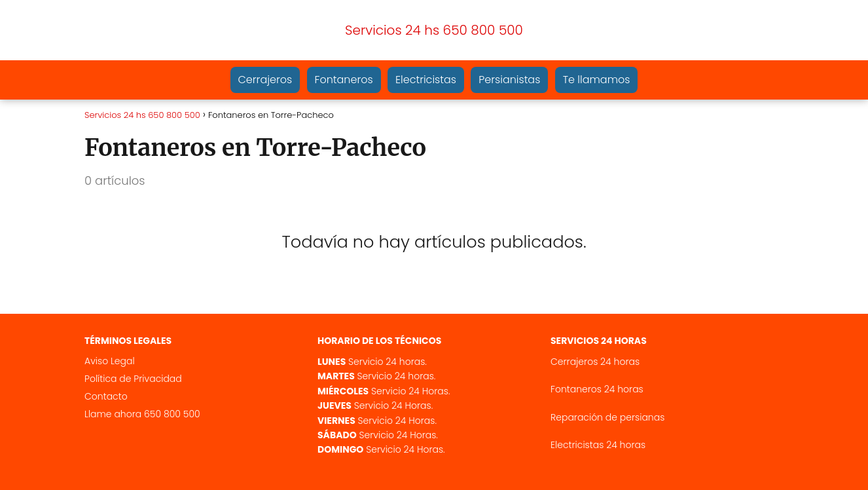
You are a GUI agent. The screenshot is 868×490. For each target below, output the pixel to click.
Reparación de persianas (607, 417)
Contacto (106, 396)
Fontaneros (344, 80)
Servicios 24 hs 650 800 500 (434, 30)
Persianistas (509, 80)
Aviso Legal (110, 361)
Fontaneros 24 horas (597, 389)
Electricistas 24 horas (598, 445)
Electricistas (426, 80)
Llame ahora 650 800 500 (142, 414)
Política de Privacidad (133, 379)
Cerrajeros (265, 80)
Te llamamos (597, 80)
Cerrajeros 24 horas (595, 362)
